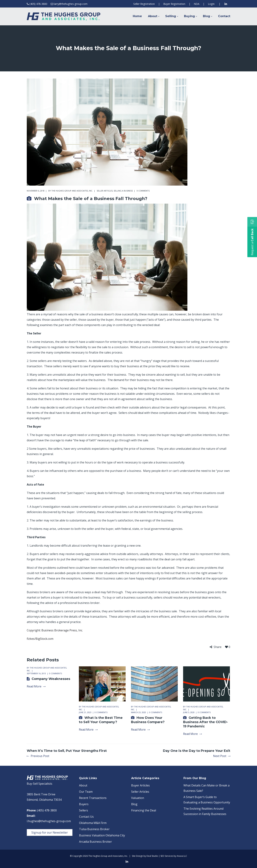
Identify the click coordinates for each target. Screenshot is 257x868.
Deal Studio (152, 856)
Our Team (86, 792)
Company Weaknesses (51, 679)
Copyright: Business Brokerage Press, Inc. (55, 630)
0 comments (143, 191)
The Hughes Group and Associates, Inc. (72, 191)
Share (218, 647)
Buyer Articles (140, 785)
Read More (36, 686)
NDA (197, 4)
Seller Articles (105, 191)
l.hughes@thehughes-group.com (49, 821)
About (83, 785)
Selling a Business (123, 191)
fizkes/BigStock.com (40, 639)
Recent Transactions (93, 798)
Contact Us (86, 817)
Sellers (84, 810)
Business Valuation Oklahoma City (102, 835)
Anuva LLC (182, 856)
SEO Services (167, 856)
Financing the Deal (144, 810)
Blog (134, 804)
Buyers (84, 804)
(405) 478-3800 (38, 4)
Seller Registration (144, 4)
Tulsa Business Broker (94, 829)
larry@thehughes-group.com (71, 4)
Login (211, 4)
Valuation (138, 798)
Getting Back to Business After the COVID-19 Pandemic (206, 722)
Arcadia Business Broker (95, 842)
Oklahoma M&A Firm (93, 823)
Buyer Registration (174, 4)
